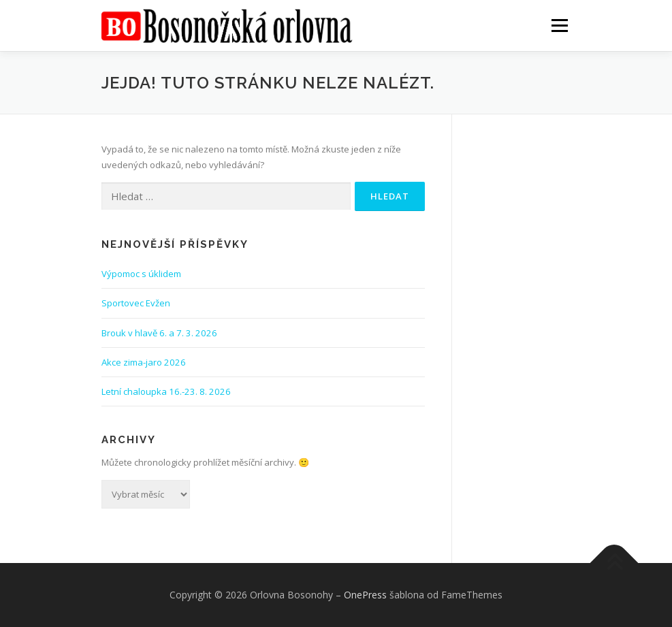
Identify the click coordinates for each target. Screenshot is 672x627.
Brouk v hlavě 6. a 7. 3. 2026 (159, 333)
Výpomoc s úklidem (141, 274)
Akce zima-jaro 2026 (144, 362)
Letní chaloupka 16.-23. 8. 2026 (166, 391)
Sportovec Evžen (136, 303)
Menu (559, 25)
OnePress (365, 595)
